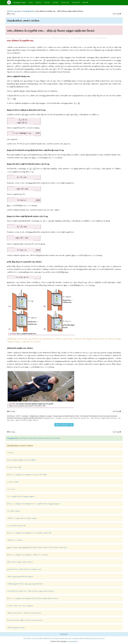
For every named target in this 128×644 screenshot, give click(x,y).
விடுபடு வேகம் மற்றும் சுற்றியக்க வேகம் (20, 562)
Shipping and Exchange (92, 639)
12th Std (55, 3)
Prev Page (11, 14)
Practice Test (65, 3)
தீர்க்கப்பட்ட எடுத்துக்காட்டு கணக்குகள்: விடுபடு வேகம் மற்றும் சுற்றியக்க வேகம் (33, 598)
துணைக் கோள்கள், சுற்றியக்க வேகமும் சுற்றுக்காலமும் (24, 569)
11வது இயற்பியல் (29, 11)
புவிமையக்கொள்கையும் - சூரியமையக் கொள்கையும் (24, 613)
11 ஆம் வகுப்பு (17, 11)
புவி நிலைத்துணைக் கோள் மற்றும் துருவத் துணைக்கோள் (25, 584)
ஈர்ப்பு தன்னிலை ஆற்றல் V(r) (16, 526)
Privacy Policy (27, 639)
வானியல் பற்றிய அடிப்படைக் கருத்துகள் (20, 606)
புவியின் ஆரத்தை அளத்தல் (16, 627)
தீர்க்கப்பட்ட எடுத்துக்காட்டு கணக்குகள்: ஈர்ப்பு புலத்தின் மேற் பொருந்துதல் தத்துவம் (34, 504)
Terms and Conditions (37, 639)
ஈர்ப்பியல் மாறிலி (13, 482)
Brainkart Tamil (20, 3)
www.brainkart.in (72, 641)
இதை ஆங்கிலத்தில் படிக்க (64, 425)
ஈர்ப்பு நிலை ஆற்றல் (14, 511)
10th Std (38, 3)
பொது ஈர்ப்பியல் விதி (14, 467)
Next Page (117, 14)
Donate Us (102, 639)
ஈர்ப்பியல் (10, 453)
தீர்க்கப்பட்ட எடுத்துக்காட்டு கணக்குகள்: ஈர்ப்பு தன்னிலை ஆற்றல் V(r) (29, 533)
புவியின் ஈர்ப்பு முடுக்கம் (15, 540)
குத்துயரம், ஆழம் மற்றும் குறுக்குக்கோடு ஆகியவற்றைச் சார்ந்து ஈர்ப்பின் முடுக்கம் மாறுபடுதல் (37, 547)
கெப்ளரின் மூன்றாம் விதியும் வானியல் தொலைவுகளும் (25, 620)
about (70, 639)
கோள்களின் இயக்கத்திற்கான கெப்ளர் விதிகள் (22, 460)
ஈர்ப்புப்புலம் (11, 489)
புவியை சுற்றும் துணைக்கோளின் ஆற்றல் (20, 577)
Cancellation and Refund (78, 639)
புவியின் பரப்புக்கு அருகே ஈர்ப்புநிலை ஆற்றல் (22, 518)
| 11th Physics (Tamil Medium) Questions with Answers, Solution (34, 438)
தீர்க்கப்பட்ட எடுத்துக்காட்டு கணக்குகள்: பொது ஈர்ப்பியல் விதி (27, 475)
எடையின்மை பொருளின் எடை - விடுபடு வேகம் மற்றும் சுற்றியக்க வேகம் (31, 591)
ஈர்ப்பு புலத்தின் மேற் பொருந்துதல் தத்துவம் (21, 496)
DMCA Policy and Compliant (51, 639)
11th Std (47, 3)
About (85, 3)
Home (31, 3)
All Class (76, 3)
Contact (62, 639)
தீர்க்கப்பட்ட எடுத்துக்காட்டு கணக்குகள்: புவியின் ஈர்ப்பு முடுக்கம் (28, 555)
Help (66, 639)
